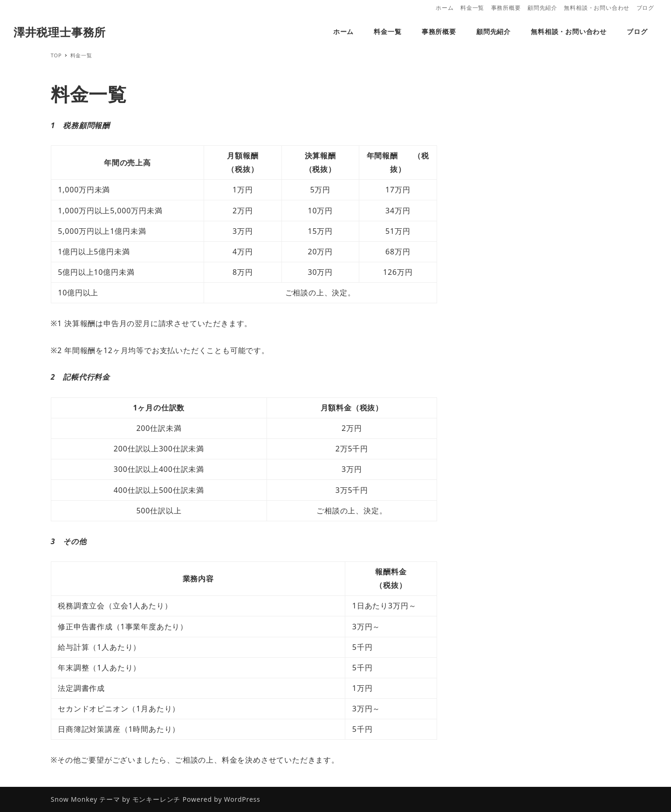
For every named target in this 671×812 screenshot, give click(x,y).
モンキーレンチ (157, 799)
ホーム (445, 8)
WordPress (242, 799)
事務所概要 (506, 8)
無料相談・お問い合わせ (597, 8)
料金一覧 (472, 8)
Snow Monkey (74, 799)
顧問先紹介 (542, 8)
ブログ (645, 8)
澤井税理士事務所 (60, 32)
